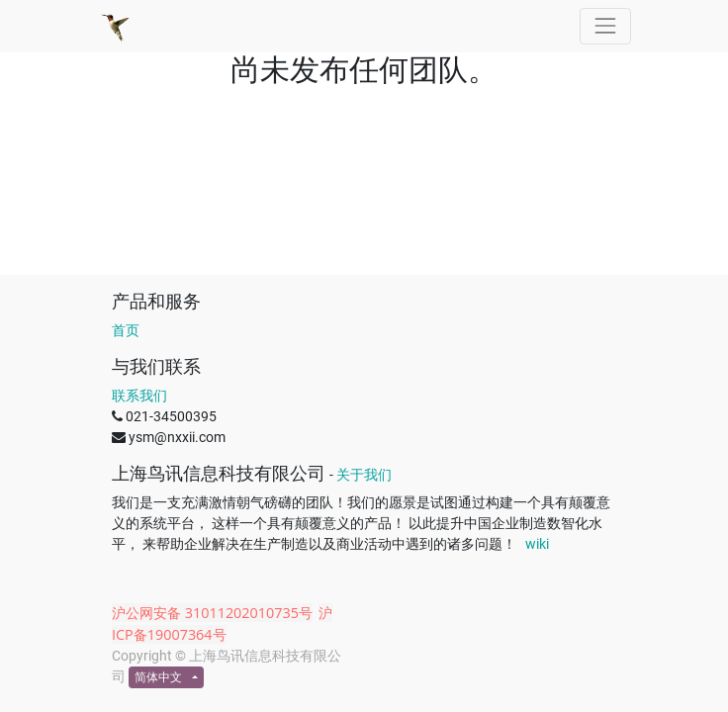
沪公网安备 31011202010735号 (212, 613)
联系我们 (139, 396)
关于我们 (364, 475)
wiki (537, 544)
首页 (126, 330)
